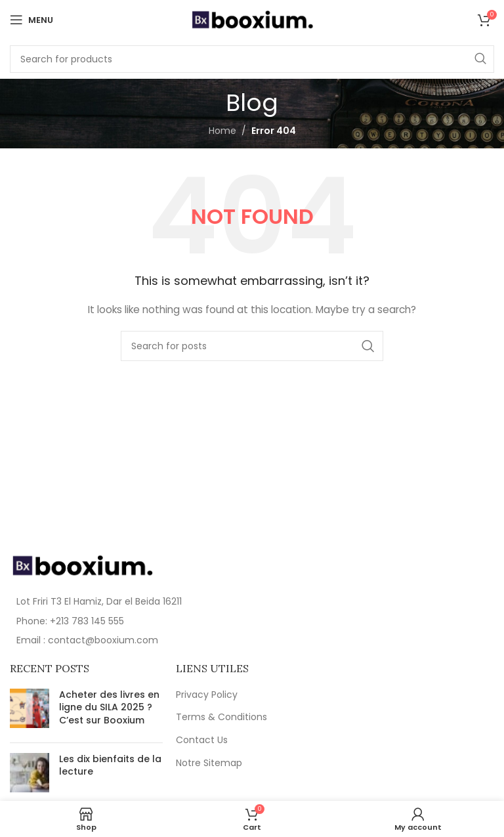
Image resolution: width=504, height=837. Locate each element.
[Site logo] (252, 19)
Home (222, 131)
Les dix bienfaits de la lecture (110, 765)
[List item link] (128, 621)
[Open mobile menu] (31, 20)
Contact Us (202, 740)
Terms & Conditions (221, 717)
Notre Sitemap (209, 763)
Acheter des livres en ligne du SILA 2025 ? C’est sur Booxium (109, 707)
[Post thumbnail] (30, 711)
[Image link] (82, 565)
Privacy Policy (207, 695)
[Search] (252, 59)
